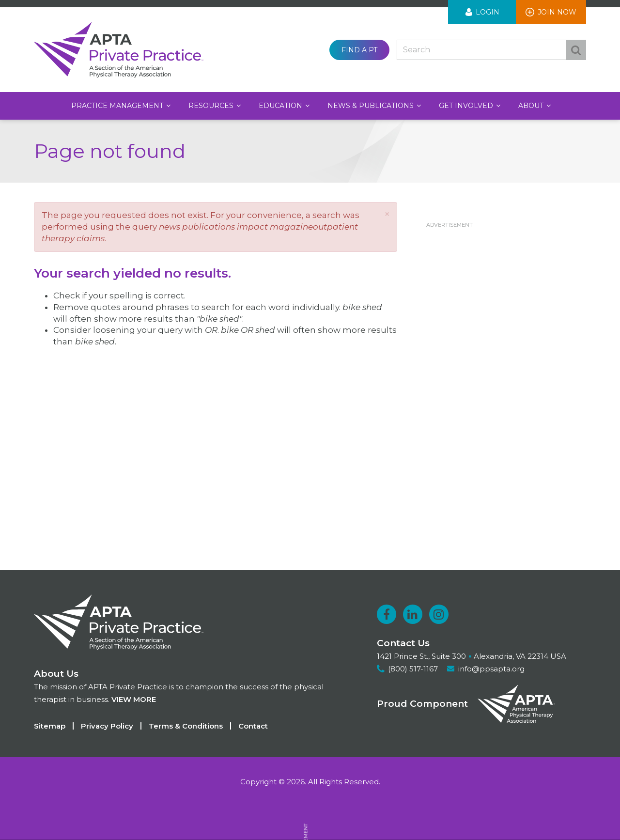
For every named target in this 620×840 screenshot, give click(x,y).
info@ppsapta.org (491, 669)
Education (281, 106)
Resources (212, 106)
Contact (253, 726)
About (532, 106)
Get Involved (467, 106)
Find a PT (359, 50)
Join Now (557, 12)
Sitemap (50, 726)
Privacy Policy (107, 726)
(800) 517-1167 (413, 669)
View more (134, 699)
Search (576, 50)
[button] (387, 214)
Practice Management (118, 106)
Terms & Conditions (186, 726)
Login (488, 12)
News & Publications (372, 106)
